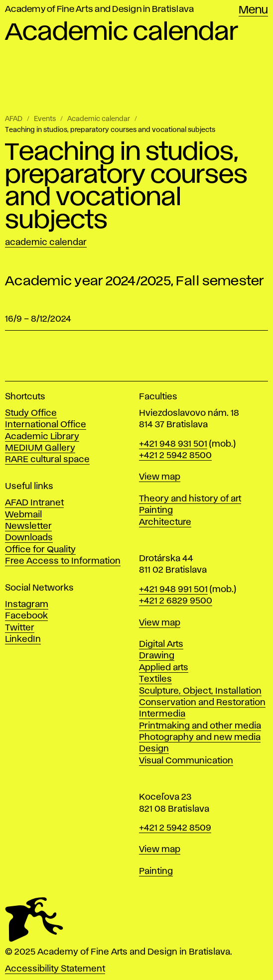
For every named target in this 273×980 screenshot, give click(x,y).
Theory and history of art (190, 499)
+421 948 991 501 (173, 590)
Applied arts (164, 668)
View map (160, 477)
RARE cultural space (47, 460)
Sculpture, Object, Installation (200, 691)
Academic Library (42, 437)
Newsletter (28, 526)
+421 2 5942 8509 (175, 828)
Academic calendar (99, 119)
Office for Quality (40, 550)
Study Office (31, 413)
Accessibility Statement (55, 969)
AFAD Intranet (34, 503)
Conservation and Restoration (202, 703)
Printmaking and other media (200, 726)
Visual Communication (186, 761)
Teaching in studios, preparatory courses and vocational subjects (110, 130)
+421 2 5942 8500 (175, 456)
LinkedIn (23, 639)
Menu (253, 10)
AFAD (14, 119)
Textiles (155, 679)
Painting (156, 510)
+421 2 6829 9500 (176, 601)
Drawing (157, 656)
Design (154, 749)
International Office (46, 425)
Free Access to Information (63, 561)
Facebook (26, 616)
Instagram (27, 605)
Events (45, 119)
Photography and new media (200, 737)
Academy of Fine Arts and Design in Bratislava (99, 9)
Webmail (23, 515)
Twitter (20, 628)
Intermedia (162, 714)
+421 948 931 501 (173, 444)
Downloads (29, 538)
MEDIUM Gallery (40, 448)
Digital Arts (161, 644)
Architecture (165, 522)
